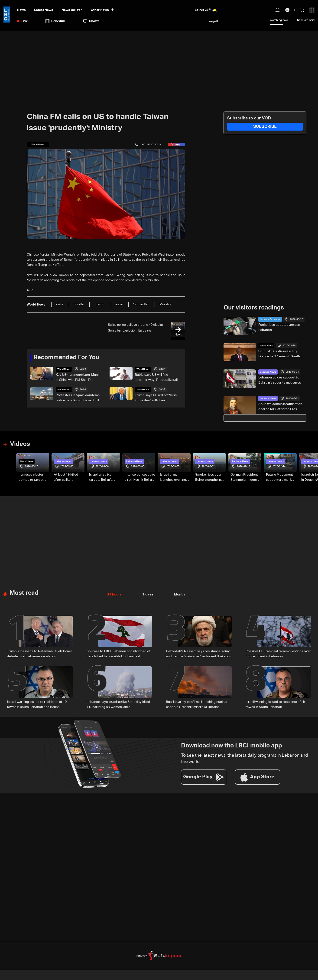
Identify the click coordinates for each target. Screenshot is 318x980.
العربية (214, 21)
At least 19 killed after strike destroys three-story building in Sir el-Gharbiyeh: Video (69, 477)
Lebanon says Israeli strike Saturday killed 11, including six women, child (118, 704)
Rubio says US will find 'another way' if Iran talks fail (156, 377)
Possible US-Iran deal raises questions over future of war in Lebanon (278, 654)
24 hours (114, 594)
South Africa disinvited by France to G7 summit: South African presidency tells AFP (280, 354)
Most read (24, 593)
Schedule (56, 21)
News (21, 10)
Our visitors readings (254, 308)
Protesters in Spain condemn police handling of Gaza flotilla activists (78, 398)
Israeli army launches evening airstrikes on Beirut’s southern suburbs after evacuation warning (175, 477)
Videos (20, 444)
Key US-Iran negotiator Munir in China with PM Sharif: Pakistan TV (78, 378)
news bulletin (72, 10)
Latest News (44, 10)
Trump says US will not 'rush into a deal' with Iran (156, 398)
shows (91, 21)
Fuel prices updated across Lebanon (279, 327)
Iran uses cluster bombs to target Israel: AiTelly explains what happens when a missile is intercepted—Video (34, 477)
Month (178, 594)
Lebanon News (268, 372)
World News (64, 369)
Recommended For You (66, 358)
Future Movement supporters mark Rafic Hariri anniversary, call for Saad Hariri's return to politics (281, 477)
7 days (147, 594)
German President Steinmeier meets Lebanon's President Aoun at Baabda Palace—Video (244, 477)
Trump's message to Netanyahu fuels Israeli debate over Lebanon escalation (40, 654)
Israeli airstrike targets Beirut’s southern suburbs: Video (103, 477)
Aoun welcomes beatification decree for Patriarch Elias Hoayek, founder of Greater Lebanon (280, 407)
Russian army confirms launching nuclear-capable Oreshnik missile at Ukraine (197, 704)
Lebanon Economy (270, 319)
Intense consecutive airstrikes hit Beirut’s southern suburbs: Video (140, 477)
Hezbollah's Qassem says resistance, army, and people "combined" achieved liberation (199, 654)
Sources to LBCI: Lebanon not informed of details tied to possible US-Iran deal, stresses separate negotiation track (118, 654)
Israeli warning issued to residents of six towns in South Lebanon (276, 704)
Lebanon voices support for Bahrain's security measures (280, 380)
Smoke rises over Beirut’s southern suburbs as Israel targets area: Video (210, 477)
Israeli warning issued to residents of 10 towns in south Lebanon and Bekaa (37, 704)
